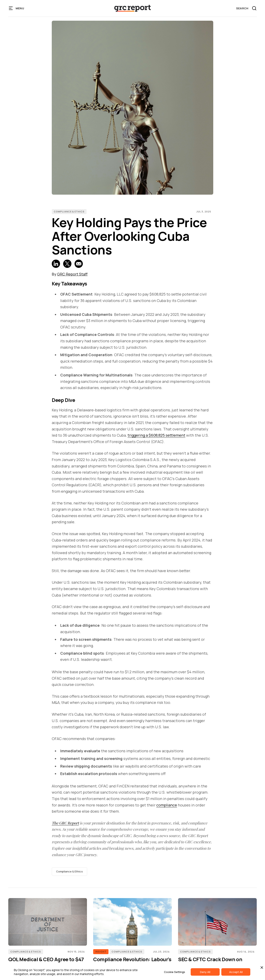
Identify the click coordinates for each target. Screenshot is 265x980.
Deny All (205, 972)
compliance (167, 805)
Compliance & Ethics (69, 211)
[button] (17, 8)
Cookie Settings (175, 972)
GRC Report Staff (72, 274)
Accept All (236, 972)
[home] (132, 8)
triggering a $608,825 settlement (156, 435)
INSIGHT (101, 952)
